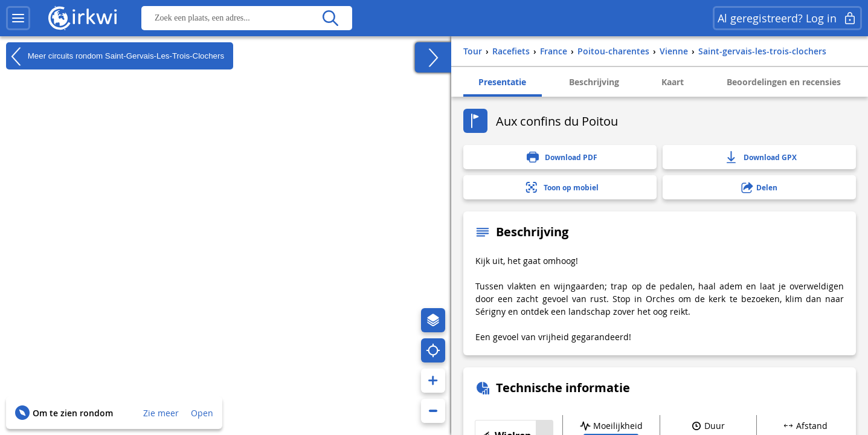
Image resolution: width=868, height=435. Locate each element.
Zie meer (161, 413)
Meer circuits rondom (115, 56)
